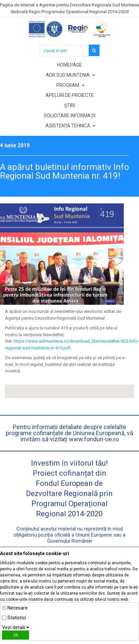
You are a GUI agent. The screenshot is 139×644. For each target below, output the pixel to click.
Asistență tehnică (68, 126)
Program (68, 85)
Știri (69, 105)
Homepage (69, 65)
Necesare (18, 608)
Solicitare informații (70, 116)
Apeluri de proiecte (70, 95)
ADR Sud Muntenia (68, 75)
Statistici (17, 618)
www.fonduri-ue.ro (94, 439)
